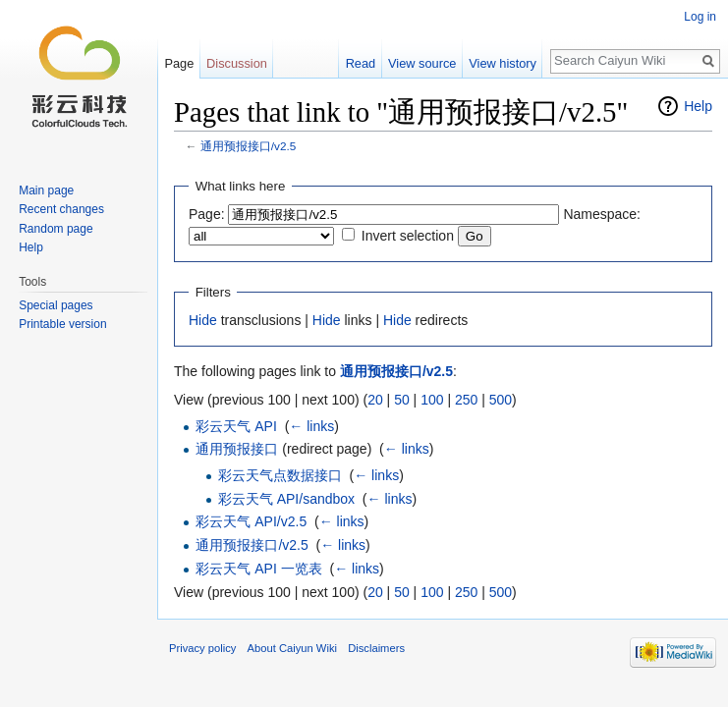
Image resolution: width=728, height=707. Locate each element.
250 (466, 400)
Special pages (56, 305)
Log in (700, 17)
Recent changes (61, 209)
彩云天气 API (236, 426)
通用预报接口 (237, 449)
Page (179, 63)
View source (422, 63)
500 (501, 400)
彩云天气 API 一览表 (258, 569)
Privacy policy (202, 648)
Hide (203, 320)
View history (503, 63)
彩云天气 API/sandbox (286, 499)
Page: (207, 214)
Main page (46, 190)
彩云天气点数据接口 (280, 475)
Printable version (62, 324)
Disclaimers (376, 648)
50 (402, 400)
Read (361, 63)
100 (432, 400)
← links (311, 426)
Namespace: (602, 214)
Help (698, 106)
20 (375, 400)
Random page (56, 229)
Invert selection (408, 236)
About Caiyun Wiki (292, 648)
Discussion (237, 63)
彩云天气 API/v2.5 (251, 521)
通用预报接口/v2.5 (248, 146)
